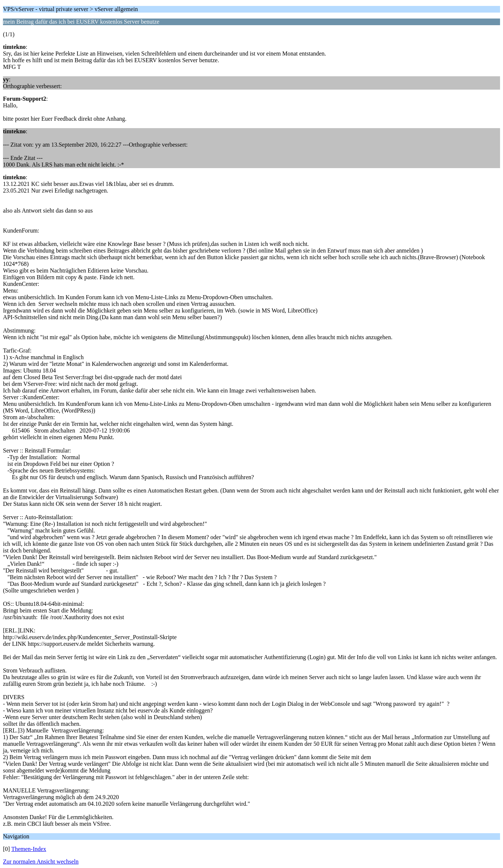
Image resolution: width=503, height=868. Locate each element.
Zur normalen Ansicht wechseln (41, 862)
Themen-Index (29, 849)
